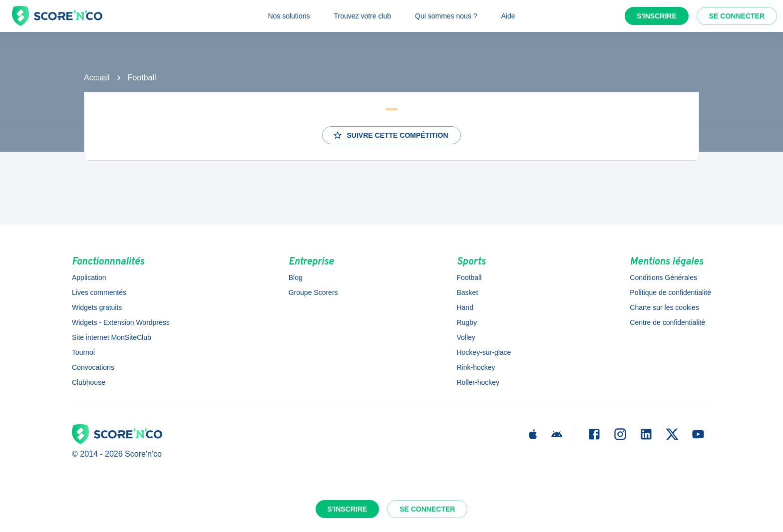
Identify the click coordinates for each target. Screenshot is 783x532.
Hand (465, 307)
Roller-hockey (478, 382)
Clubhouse (89, 382)
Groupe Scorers (313, 292)
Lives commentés (99, 292)
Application (89, 277)
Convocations (93, 367)
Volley (466, 337)
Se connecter (737, 16)
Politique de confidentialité (670, 292)
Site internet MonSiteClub (112, 337)
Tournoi (83, 352)
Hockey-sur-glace (484, 352)
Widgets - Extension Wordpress (121, 322)
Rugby (466, 322)
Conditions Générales (663, 277)
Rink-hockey (476, 367)
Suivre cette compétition (390, 135)
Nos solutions (289, 16)
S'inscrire (657, 16)
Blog (296, 277)
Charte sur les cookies (664, 307)
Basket (467, 292)
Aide (508, 16)
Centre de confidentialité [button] (667, 322)
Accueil (97, 78)
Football (142, 78)
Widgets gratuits (97, 307)
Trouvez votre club (362, 16)
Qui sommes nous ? (446, 16)
